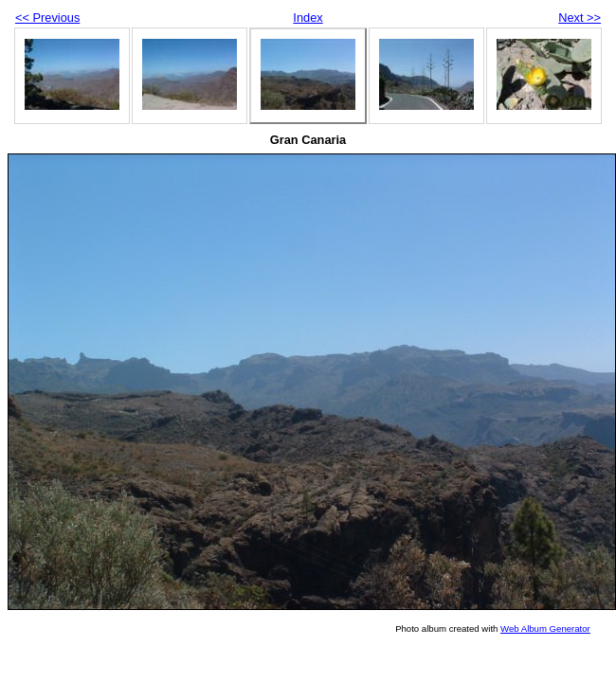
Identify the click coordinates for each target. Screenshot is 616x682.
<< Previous (47, 18)
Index (308, 18)
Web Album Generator (545, 628)
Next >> (580, 18)
